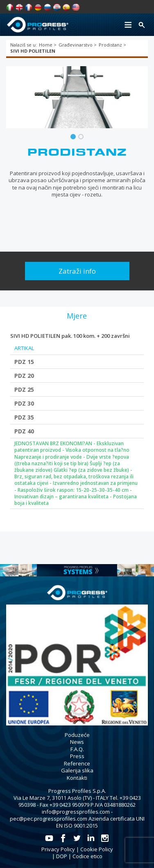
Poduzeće (77, 735)
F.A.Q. (77, 749)
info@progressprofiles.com (76, 812)
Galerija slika (77, 770)
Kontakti (77, 778)
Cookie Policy (97, 849)
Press (77, 756)
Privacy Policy (58, 849)
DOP (62, 856)
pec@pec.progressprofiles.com (49, 819)
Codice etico (87, 856)
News (77, 742)
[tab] (77, 316)
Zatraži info (77, 271)
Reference (77, 763)
